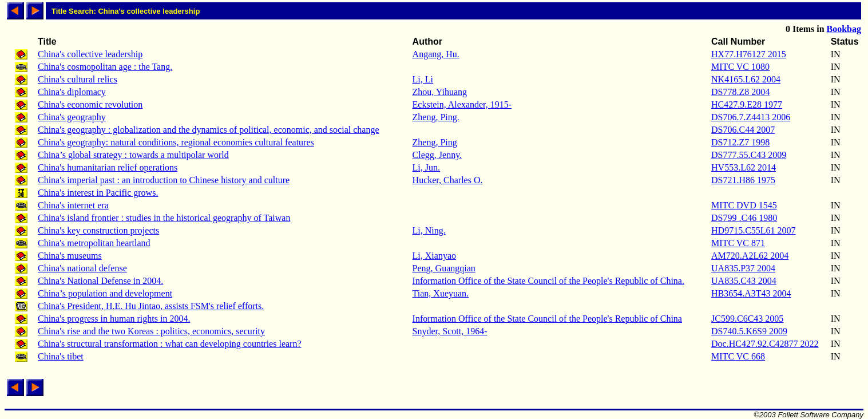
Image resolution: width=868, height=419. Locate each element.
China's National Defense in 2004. (100, 281)
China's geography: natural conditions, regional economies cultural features (176, 142)
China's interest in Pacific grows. (98, 193)
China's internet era (73, 205)
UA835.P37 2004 (743, 268)
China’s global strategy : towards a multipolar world (133, 155)
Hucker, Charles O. (448, 180)
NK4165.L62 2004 (746, 79)
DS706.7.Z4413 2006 (751, 117)
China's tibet (61, 356)
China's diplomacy (72, 92)
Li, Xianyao (434, 256)
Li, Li (423, 79)
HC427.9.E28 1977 (747, 104)
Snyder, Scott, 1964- (450, 331)
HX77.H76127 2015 (749, 54)
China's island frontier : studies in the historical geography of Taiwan (164, 218)
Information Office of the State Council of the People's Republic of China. (548, 281)
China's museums (70, 256)
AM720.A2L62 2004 (750, 256)
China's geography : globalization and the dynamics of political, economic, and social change (208, 130)
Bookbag (844, 29)
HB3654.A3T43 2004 (751, 293)
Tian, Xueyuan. (441, 293)
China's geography (72, 117)
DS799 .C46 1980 (744, 218)
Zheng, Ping (435, 142)
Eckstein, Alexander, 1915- (462, 104)
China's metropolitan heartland (94, 243)
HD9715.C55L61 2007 (754, 230)
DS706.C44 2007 (743, 130)
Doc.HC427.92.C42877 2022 (765, 344)
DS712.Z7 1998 (740, 142)
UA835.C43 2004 (744, 281)
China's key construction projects (98, 230)
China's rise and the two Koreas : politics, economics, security (151, 331)
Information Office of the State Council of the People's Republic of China (547, 319)
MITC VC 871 (738, 243)
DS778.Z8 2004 (740, 92)
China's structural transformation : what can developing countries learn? (170, 344)
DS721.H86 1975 (743, 180)
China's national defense (82, 268)
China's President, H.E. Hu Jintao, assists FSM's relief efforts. (151, 306)
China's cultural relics (78, 79)
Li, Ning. (429, 230)
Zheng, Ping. (436, 117)
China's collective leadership (90, 54)
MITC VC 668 (738, 356)
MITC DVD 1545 (744, 205)
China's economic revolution (90, 104)
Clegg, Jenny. (437, 155)
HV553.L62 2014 (744, 167)
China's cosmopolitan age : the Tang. (105, 67)
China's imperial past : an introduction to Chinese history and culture (164, 180)
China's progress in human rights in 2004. (114, 319)
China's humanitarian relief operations (108, 167)
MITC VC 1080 (740, 67)
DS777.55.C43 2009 (749, 155)
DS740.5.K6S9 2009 (749, 331)
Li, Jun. (426, 167)
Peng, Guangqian (444, 268)
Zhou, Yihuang (440, 92)
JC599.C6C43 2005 (747, 319)
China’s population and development (105, 293)
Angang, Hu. (436, 54)
